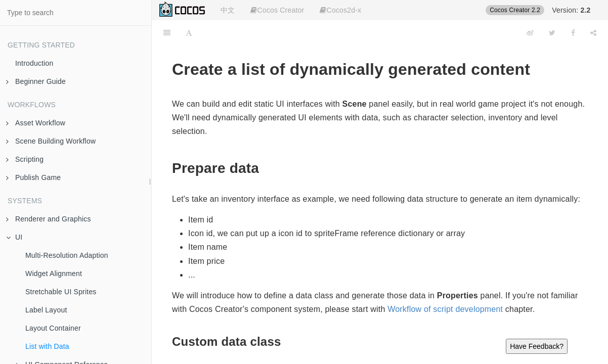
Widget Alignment (54, 274)
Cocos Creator (277, 10)
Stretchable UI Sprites (61, 292)
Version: (571, 10)
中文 (228, 10)
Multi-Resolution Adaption (67, 255)
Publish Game (33, 177)
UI (14, 237)
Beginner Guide (36, 81)
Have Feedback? (537, 346)
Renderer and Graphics (49, 219)
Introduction (34, 63)
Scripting (25, 159)
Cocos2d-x (340, 10)
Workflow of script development (445, 309)
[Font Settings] (189, 33)
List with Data (47, 346)
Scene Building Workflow (51, 141)
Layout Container (53, 328)
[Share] (593, 33)
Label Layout (46, 310)
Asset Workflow (36, 123)
